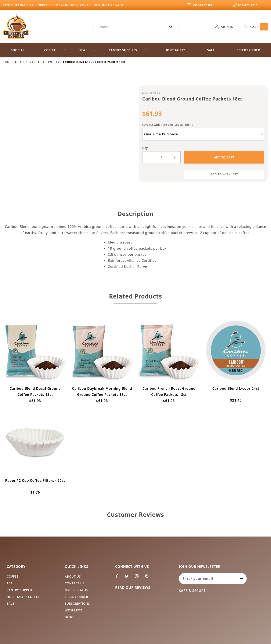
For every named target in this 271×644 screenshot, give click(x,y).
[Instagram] (139, 578)
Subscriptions (77, 603)
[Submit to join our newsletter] (242, 579)
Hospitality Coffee (23, 597)
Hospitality (175, 50)
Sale (211, 50)
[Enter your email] (208, 579)
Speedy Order (248, 50)
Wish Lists (74, 610)
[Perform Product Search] (171, 27)
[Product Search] (128, 27)
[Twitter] (129, 578)
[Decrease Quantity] (149, 157)
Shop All (19, 50)
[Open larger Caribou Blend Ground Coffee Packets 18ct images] (68, 136)
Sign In (224, 27)
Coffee (55, 50)
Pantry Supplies (128, 50)
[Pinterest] (148, 578)
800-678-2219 (245, 5)
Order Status (76, 590)
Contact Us (75, 583)
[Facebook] (119, 578)
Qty (145, 148)
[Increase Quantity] (174, 157)
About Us (73, 576)
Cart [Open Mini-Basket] (256, 27)
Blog (69, 617)
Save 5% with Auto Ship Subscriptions (168, 125)
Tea (87, 50)
